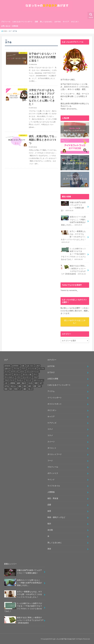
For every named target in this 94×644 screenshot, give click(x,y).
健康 (19, 383)
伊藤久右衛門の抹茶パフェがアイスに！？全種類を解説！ (73, 207)
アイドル (16, 368)
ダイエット (17, 374)
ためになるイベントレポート (22, 22)
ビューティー (27, 377)
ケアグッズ (14, 371)
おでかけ (51, 372)
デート (36, 374)
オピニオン (75, 22)
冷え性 (31, 383)
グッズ (7, 371)
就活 (25, 386)
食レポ (31, 389)
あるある (7, 365)
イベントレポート (55, 397)
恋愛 (36, 22)
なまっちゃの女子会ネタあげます (64, 638)
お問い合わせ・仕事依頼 (10, 27)
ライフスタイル (54, 485)
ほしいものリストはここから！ (75, 321)
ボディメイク (53, 473)
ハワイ (19, 377)
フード (50, 460)
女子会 (7, 386)
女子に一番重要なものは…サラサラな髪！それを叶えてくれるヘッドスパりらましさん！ (73, 237)
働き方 (24, 383)
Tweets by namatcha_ (69, 290)
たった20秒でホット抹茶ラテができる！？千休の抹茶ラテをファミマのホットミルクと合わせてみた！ (73, 254)
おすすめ (58, 22)
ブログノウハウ (9, 380)
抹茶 (49, 510)
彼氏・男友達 (53, 498)
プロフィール (6, 22)
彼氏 (30, 386)
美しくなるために (46, 22)
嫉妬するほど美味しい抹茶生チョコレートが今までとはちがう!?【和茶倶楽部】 (74, 269)
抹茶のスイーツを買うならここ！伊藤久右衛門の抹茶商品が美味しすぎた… (73, 221)
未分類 (50, 529)
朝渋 (11, 389)
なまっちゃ (30, 365)
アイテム (51, 391)
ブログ (36, 377)
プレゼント (20, 380)
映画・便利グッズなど (56, 517)
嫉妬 (20, 386)
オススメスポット (55, 403)
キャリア (66, 22)
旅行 (40, 386)
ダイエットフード (55, 454)
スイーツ (51, 441)
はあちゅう (8, 368)
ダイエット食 (27, 374)
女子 (41, 383)
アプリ (23, 368)
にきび (38, 365)
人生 (6, 383)
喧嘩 (36, 383)
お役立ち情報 (53, 378)
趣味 (25, 389)
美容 (49, 548)
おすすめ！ (16, 365)
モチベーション (38, 380)
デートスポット (9, 377)
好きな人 (14, 386)
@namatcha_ (72, 110)
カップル (41, 368)
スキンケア (8, 374)
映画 (6, 389)
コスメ (22, 371)
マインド (28, 380)
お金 (23, 365)
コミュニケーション (33, 371)
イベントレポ (32, 368)
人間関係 (12, 383)
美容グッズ (18, 389)
